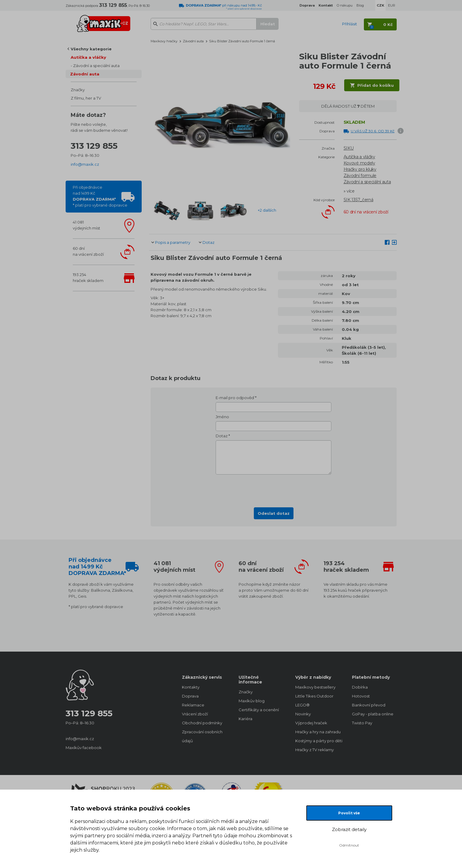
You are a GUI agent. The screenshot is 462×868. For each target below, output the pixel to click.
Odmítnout (349, 845)
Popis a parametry (173, 242)
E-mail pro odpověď (235, 398)
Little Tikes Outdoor (314, 696)
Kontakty (191, 687)
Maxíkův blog (252, 701)
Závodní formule (360, 176)
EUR (392, 5)
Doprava (190, 696)
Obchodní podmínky (202, 723)
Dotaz (208, 242)
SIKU (349, 148)
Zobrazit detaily (349, 829)
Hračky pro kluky (360, 169)
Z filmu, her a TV (86, 98)
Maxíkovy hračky (164, 41)
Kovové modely (359, 163)
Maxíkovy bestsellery (315, 687)
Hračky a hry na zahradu (318, 732)
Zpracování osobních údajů (202, 736)
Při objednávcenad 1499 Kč (100, 196)
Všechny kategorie (91, 49)
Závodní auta (85, 74)
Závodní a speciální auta (96, 66)
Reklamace (193, 705)
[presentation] (274, 489)
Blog (360, 5)
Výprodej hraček (311, 723)
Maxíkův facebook (84, 748)
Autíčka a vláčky (88, 57)
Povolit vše (349, 813)
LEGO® (302, 705)
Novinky (303, 714)
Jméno (222, 417)
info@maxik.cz (85, 164)
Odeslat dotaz (274, 513)
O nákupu (345, 5)
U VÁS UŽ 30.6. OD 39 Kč (373, 131)
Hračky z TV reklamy (315, 750)
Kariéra (245, 719)
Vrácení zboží (195, 714)
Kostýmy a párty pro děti (318, 741)
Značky (78, 90)
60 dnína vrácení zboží (88, 251)
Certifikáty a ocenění (259, 710)
